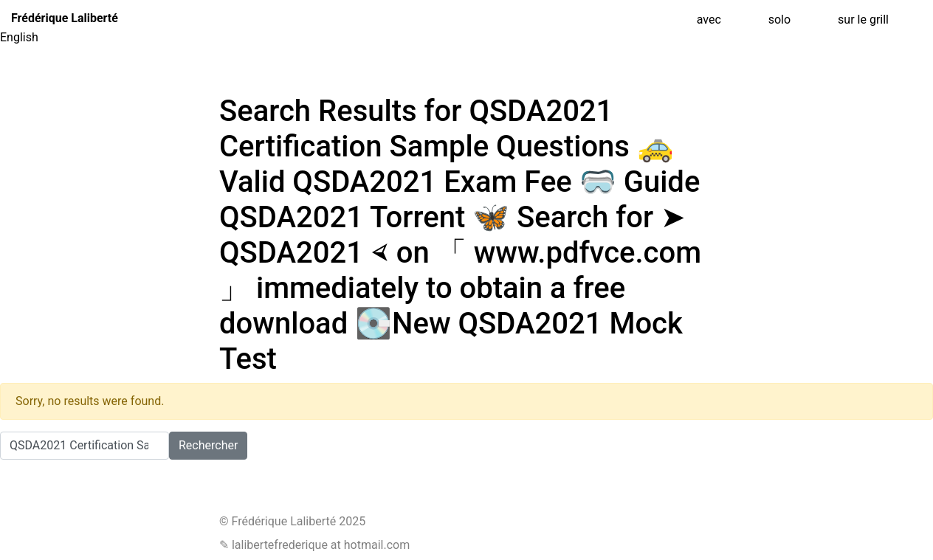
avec (709, 20)
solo (779, 20)
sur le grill (863, 20)
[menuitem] (467, 38)
